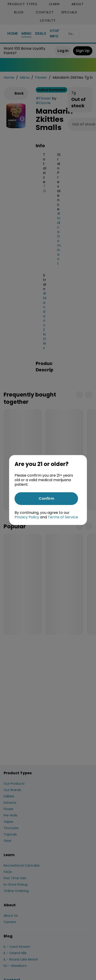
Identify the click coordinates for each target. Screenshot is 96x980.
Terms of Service (63, 517)
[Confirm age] (46, 499)
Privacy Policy (27, 517)
